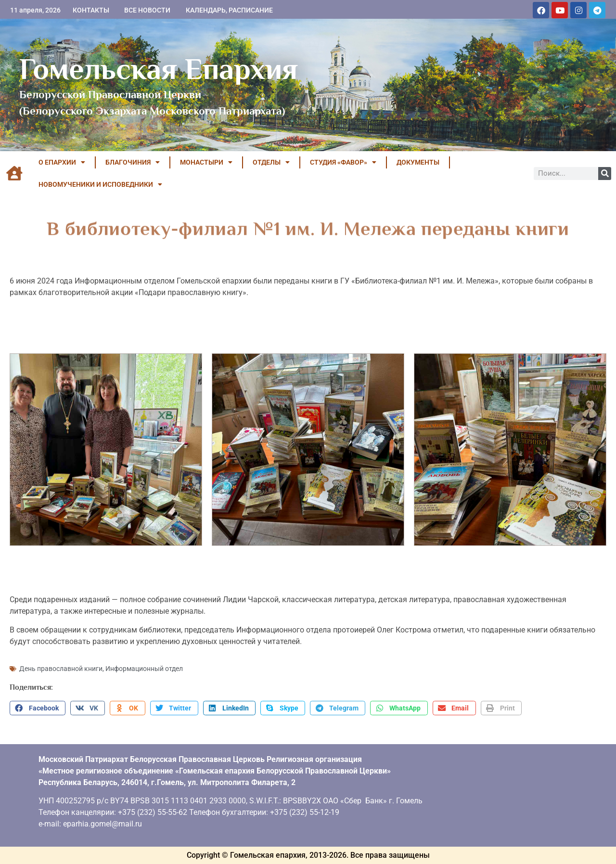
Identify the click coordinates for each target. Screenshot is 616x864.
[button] (38, 708)
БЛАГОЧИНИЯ (133, 162)
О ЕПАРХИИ (62, 162)
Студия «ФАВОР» (343, 162)
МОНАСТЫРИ (206, 162)
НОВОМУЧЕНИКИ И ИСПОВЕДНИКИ (100, 184)
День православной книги (61, 669)
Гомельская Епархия (159, 69)
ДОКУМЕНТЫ (418, 162)
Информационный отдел (144, 669)
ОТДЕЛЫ (271, 162)
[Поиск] (605, 174)
